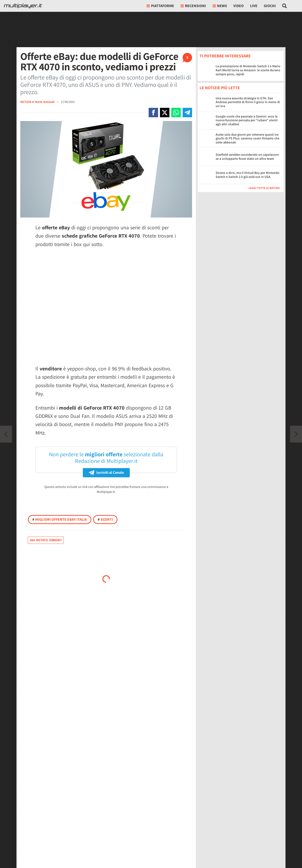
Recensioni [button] (193, 6)
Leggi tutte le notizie (264, 188)
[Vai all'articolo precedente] (296, 434)
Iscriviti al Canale (106, 472)
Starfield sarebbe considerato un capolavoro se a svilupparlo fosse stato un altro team (247, 157)
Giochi (270, 6)
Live (254, 6)
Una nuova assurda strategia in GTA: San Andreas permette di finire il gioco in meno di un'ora (248, 102)
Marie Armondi (45, 102)
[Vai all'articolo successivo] (6, 434)
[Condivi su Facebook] (153, 113)
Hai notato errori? (46, 540)
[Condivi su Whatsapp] (176, 113)
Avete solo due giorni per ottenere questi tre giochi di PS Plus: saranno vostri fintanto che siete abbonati (247, 138)
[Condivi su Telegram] (187, 113)
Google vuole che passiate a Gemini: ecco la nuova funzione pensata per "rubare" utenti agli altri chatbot (247, 120)
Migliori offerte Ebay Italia (60, 519)
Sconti (105, 519)
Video (239, 6)
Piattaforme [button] (160, 6)
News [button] (220, 6)
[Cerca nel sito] (285, 6)
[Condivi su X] (165, 113)
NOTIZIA (26, 102)
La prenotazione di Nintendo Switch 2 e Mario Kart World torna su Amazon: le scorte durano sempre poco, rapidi (248, 70)
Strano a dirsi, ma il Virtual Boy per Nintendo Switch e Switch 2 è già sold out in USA (247, 175)
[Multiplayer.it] (23, 6)
